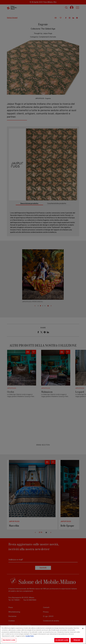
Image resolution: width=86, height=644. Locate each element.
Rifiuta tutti (77, 640)
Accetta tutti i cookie (62, 640)
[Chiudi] (83, 628)
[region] (43, 635)
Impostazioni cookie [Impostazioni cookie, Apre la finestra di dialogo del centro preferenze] (9, 640)
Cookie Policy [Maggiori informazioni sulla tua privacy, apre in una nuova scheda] (30, 636)
